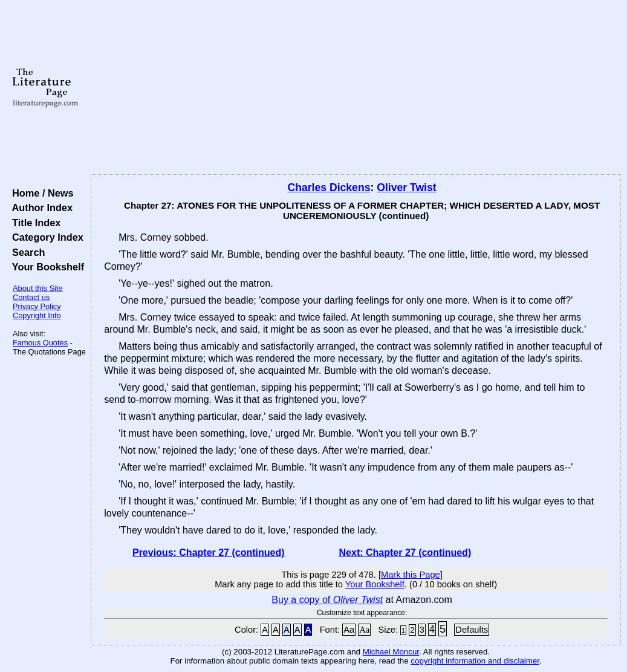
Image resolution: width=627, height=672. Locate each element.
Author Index (40, 207)
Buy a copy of (327, 600)
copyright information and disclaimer (475, 661)
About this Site (38, 288)
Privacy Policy (37, 306)
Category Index (45, 237)
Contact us (31, 297)
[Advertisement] (356, 88)
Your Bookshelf (45, 267)
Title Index (34, 223)
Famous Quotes (40, 343)
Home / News (40, 193)
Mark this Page (411, 575)
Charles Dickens (329, 188)
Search (26, 252)
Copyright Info (37, 315)
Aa (349, 630)
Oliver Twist (406, 188)
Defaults (472, 630)
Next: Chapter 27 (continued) (405, 553)
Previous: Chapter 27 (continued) (209, 553)
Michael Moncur (391, 652)
